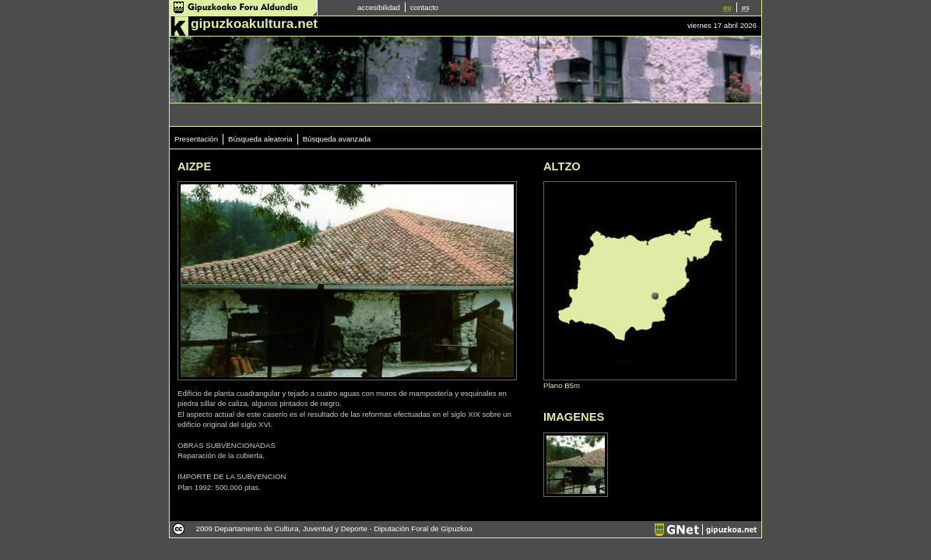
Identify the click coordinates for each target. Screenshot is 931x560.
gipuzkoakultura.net (254, 23)
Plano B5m (562, 385)
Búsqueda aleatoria (260, 139)
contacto (424, 7)
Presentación (196, 139)
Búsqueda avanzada (337, 139)
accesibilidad (379, 7)
